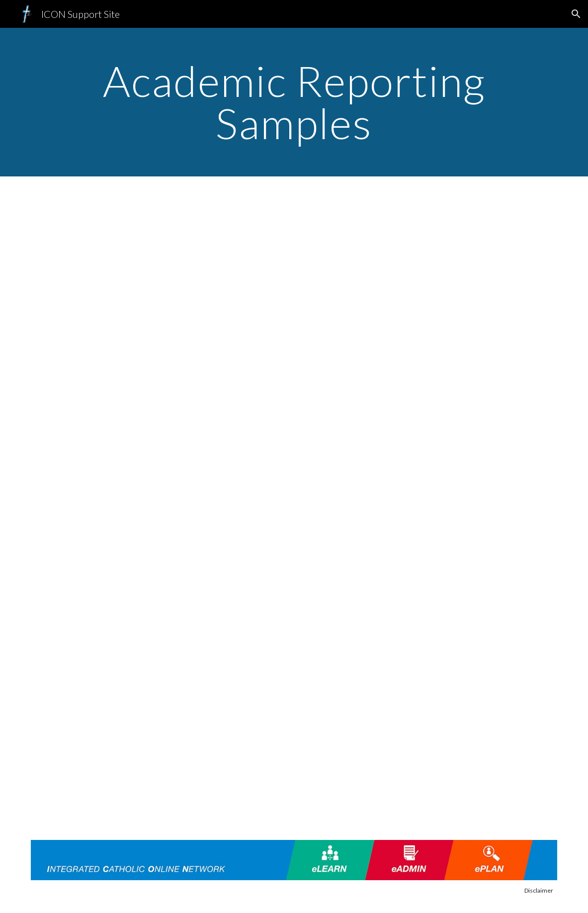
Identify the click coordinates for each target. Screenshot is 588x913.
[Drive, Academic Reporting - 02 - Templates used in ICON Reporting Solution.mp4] (294, 695)
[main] (294, 102)
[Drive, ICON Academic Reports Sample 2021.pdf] (294, 369)
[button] (576, 14)
